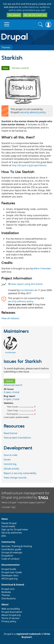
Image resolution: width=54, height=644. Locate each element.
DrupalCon (7, 556)
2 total (16, 399)
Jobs (4, 536)
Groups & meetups (12, 552)
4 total (16, 392)
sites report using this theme (25, 284)
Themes (6, 47)
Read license (11, 433)
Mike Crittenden (42, 268)
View (6, 68)
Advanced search (13, 385)
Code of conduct (10, 559)
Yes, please (14, 15)
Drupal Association (12, 612)
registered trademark (28, 634)
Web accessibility (11, 609)
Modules (6, 592)
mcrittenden (27, 290)
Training (16, 546)
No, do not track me (35, 15)
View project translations (17, 438)
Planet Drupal (9, 523)
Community (8, 542)
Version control (20, 68)
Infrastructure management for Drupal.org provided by (25, 495)
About (5, 604)
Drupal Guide (9, 569)
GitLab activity (11, 469)
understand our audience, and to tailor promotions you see (29, 9)
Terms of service (10, 618)
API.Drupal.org (10, 579)
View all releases (10, 318)
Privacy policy (9, 621)
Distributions (9, 598)
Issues (7, 459)
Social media (8, 526)
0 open (7, 392)
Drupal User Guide (12, 572)
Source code (11, 455)
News (5, 519)
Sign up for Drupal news (15, 529)
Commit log (10, 464)
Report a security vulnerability (20, 473)
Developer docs (10, 575)
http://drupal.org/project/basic (29, 165)
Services (6, 546)
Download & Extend (13, 585)
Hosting (28, 546)
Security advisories (12, 533)
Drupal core (8, 589)
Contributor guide (11, 549)
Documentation (11, 565)
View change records (15, 478)
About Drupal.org (11, 615)
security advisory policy (33, 112)
